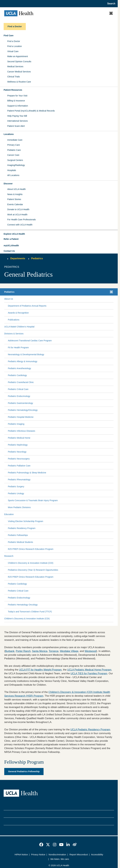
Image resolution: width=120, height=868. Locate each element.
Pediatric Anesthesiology (19, 368)
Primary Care (14, 145)
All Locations (13, 175)
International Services (18, 121)
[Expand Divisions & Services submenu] (68, 334)
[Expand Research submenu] (63, 556)
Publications (14, 320)
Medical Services (15, 66)
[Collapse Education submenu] (113, 514)
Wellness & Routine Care (19, 82)
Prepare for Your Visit (17, 96)
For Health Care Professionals (22, 220)
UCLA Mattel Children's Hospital (19, 327)
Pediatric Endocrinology (19, 396)
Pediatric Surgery (16, 487)
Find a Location (15, 46)
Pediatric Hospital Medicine (21, 417)
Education (9, 514)
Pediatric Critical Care (18, 389)
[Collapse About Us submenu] (113, 299)
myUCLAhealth (11, 246)
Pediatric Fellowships (18, 535)
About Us (9, 299)
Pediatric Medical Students (20, 542)
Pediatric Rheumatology (19, 480)
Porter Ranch (23, 651)
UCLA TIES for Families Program (89, 673)
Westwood (90, 651)
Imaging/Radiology (16, 165)
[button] (59, 234)
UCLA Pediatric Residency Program (90, 730)
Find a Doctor (14, 41)
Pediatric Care (14, 150)
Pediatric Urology (16, 493)
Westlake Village (69, 651)
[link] (41, 845)
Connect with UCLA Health (20, 225)
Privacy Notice (38, 855)
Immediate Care (15, 140)
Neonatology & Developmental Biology (26, 354)
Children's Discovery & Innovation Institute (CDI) (31, 563)
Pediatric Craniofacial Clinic (21, 382)
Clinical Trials (14, 77)
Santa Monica (40, 651)
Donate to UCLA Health (18, 209)
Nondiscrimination (57, 855)
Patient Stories (14, 199)
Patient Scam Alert (16, 126)
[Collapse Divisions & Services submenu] (113, 334)
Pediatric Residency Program (22, 528)
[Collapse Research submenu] (113, 556)
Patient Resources (13, 90)
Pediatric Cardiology (17, 375)
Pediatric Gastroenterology (20, 403)
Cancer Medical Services (19, 72)
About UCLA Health (16, 189)
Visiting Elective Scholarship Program (25, 521)
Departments (18, 258)
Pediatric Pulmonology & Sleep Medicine (27, 473)
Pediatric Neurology (17, 452)
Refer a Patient (11, 239)
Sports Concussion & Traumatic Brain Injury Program (33, 500)
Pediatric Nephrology (18, 445)
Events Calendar (15, 204)
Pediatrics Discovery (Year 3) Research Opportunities (33, 570)
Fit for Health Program (18, 348)
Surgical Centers (15, 160)
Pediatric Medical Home (19, 438)
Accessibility (97, 855)
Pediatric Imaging (16, 424)
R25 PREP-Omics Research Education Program (31, 549)
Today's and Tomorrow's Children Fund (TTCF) (30, 612)
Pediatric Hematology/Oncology (23, 410)
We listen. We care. (60, 859)
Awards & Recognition (18, 313)
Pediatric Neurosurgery (19, 459)
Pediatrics (37, 258)
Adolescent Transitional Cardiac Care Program (30, 341)
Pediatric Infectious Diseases (22, 431)
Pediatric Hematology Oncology (23, 605)
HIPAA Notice (21, 855)
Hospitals (12, 170)
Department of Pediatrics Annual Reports (27, 306)
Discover (8, 184)
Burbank (10, 651)
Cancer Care (13, 155)
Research (9, 556)
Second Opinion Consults (19, 61)
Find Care (9, 36)
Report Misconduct (79, 855)
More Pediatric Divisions (19, 507)
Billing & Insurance (16, 101)
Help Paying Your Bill (17, 116)
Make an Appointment (18, 56)
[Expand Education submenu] (63, 514)
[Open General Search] (110, 4)
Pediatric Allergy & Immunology (23, 361)
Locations (9, 134)
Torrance (54, 651)
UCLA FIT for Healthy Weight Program (40, 670)
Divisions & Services (14, 334)
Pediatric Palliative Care (19, 466)
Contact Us (9, 251)
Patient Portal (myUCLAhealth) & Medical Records (31, 111)
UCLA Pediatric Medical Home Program (89, 670)
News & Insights (15, 194)
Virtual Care (13, 51)
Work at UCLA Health (17, 215)
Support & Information (18, 106)
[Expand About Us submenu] (63, 299)
